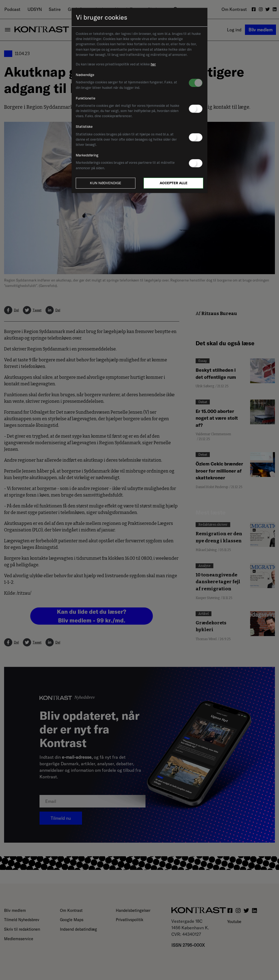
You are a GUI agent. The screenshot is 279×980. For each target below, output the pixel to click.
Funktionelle (86, 98)
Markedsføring (87, 155)
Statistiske (84, 126)
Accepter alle (174, 183)
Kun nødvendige (106, 183)
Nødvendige (85, 75)
